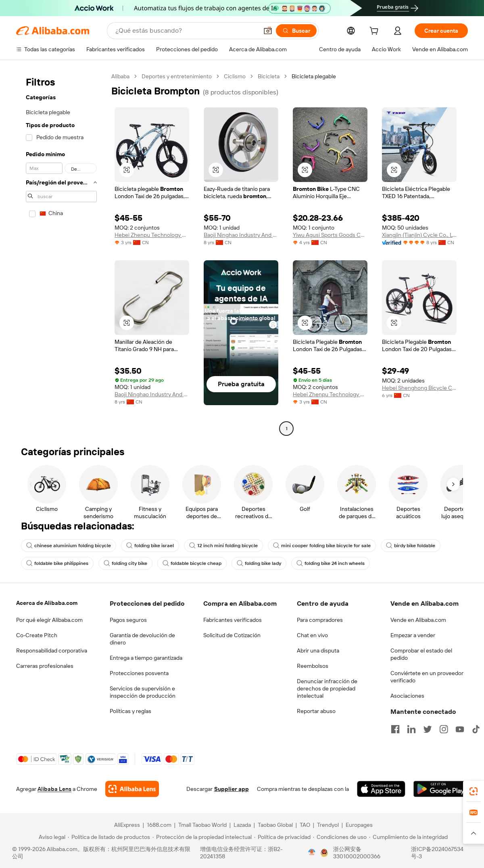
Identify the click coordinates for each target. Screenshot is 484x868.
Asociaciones (407, 696)
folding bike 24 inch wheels (331, 563)
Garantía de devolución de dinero (142, 639)
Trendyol (328, 825)
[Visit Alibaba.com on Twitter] (428, 729)
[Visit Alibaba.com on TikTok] (476, 729)
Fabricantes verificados (233, 620)
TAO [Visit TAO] (305, 825)
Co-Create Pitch (37, 635)
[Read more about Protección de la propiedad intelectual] (202, 837)
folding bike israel (150, 546)
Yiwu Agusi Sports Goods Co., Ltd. (330, 235)
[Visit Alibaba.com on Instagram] (444, 729)
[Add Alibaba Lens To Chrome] (132, 789)
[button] (268, 31)
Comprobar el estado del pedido (421, 654)
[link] (474, 791)
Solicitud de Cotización (232, 635)
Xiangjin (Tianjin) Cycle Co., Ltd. (419, 235)
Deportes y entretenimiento (177, 76)
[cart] (376, 32)
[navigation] (61, 253)
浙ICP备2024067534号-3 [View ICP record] (437, 853)
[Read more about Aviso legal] (51, 837)
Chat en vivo (312, 635)
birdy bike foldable (411, 546)
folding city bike (125, 563)
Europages (359, 825)
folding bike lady (259, 563)
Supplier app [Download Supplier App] (232, 789)
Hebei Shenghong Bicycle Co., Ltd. (419, 388)
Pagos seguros (128, 620)
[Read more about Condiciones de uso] (340, 837)
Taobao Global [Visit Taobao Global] (275, 825)
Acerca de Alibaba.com (47, 603)
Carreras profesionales (45, 666)
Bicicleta (269, 76)
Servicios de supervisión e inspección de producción (143, 692)
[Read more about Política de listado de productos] (109, 837)
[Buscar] (296, 31)
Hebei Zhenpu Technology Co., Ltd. (152, 235)
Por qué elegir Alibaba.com (49, 620)
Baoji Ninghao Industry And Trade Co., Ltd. (241, 235)
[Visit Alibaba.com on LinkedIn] (411, 729)
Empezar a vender (413, 635)
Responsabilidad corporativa (52, 650)
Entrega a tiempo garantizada (146, 658)
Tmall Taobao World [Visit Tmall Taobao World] (202, 825)
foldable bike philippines (57, 563)
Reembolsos (313, 666)
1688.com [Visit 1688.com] (159, 825)
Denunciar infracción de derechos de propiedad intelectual (327, 688)
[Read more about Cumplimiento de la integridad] (408, 837)
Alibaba (120, 76)
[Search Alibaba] (186, 31)
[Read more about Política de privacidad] (282, 837)
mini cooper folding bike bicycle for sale (322, 546)
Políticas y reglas (130, 711)
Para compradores (320, 620)
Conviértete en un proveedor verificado (427, 677)
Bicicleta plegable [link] (314, 76)
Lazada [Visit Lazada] (242, 825)
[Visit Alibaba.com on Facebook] (395, 729)
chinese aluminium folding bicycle (69, 546)
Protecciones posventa (139, 673)
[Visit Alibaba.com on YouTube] (460, 729)
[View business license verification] (312, 853)
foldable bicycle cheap (192, 563)
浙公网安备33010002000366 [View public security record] (357, 853)
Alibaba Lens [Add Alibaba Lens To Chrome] (54, 789)
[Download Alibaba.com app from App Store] (381, 789)
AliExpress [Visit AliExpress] (127, 825)
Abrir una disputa (318, 650)
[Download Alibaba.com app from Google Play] (441, 789)
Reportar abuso (316, 711)
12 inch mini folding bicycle (223, 546)
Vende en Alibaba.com (418, 620)
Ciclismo (235, 76)
